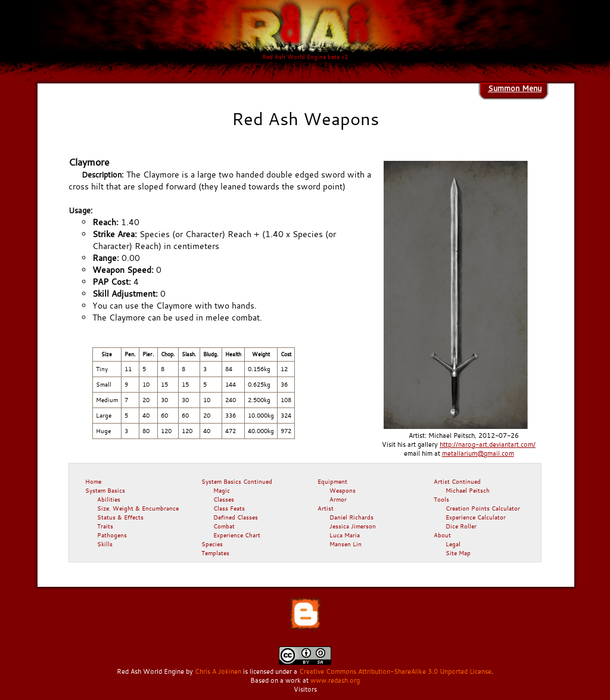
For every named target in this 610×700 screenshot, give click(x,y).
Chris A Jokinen (218, 671)
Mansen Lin (346, 544)
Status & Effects (120, 517)
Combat (224, 526)
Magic (222, 490)
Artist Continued (457, 481)
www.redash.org (335, 680)
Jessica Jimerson (353, 526)
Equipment (332, 481)
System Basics (105, 490)
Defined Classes (236, 517)
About (442, 535)
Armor (338, 499)
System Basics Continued (237, 481)
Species (212, 544)
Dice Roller (461, 526)
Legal (453, 544)
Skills (105, 544)
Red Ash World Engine (150, 671)
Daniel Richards (351, 517)
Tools (441, 499)
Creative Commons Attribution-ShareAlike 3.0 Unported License (395, 671)
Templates (215, 553)
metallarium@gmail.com (478, 453)
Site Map (458, 553)
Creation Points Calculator (483, 508)
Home (93, 481)
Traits (105, 526)
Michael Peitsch (468, 490)
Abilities (109, 499)
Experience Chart (237, 535)
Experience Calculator (476, 517)
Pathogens (112, 535)
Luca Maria (345, 535)
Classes (224, 499)
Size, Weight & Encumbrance (138, 508)
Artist (326, 508)
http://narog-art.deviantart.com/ (488, 444)
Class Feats (229, 508)
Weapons (343, 490)
